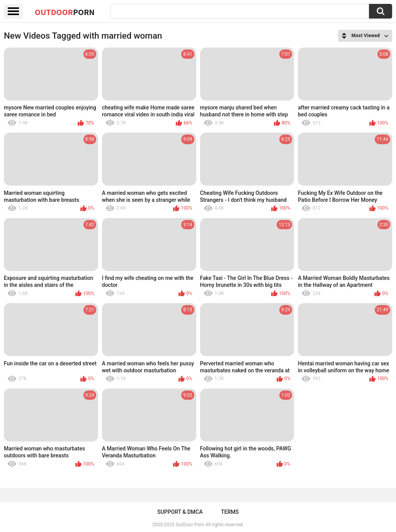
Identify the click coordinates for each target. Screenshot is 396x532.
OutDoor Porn (190, 525)
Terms (230, 512)
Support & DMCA (180, 512)
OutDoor (65, 12)
